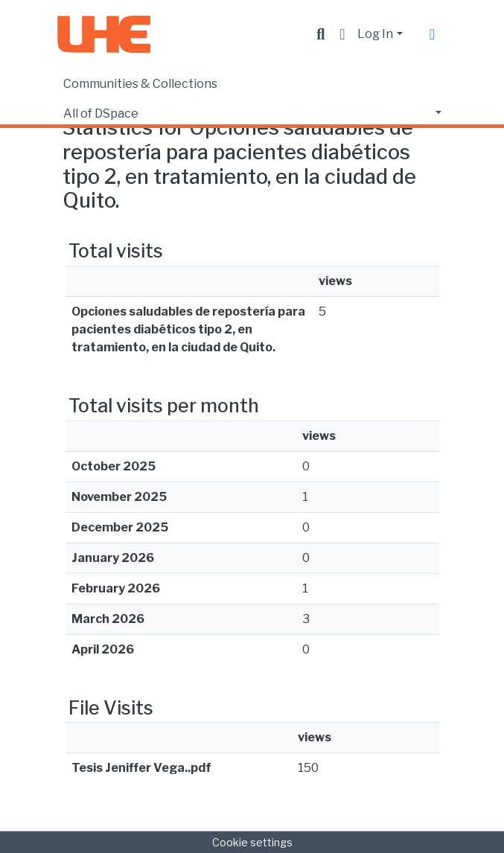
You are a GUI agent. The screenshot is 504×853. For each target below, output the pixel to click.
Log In (375, 34)
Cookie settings (252, 842)
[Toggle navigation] (433, 34)
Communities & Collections (140, 84)
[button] (342, 34)
